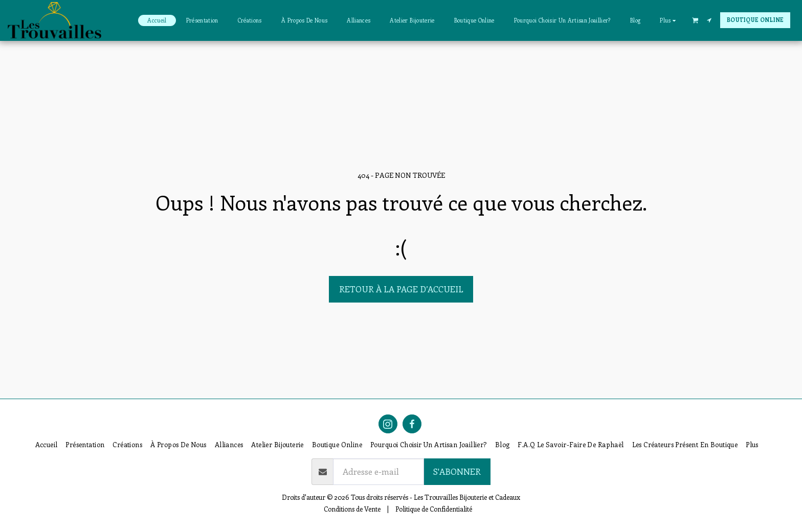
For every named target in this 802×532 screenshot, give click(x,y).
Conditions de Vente (352, 509)
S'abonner (457, 471)
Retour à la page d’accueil (401, 289)
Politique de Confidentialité (434, 509)
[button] (695, 20)
